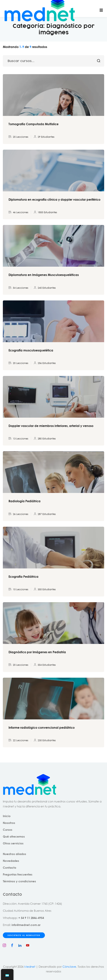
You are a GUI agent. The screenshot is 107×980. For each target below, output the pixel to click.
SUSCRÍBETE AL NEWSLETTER (24, 935)
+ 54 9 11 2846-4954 (31, 918)
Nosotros (9, 823)
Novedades (11, 861)
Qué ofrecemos (14, 836)
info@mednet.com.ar (26, 925)
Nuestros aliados (14, 854)
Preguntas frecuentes (18, 874)
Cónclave (69, 967)
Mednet (30, 967)
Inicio (7, 816)
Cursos (8, 830)
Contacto (10, 868)
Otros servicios (13, 843)
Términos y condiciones (19, 881)
